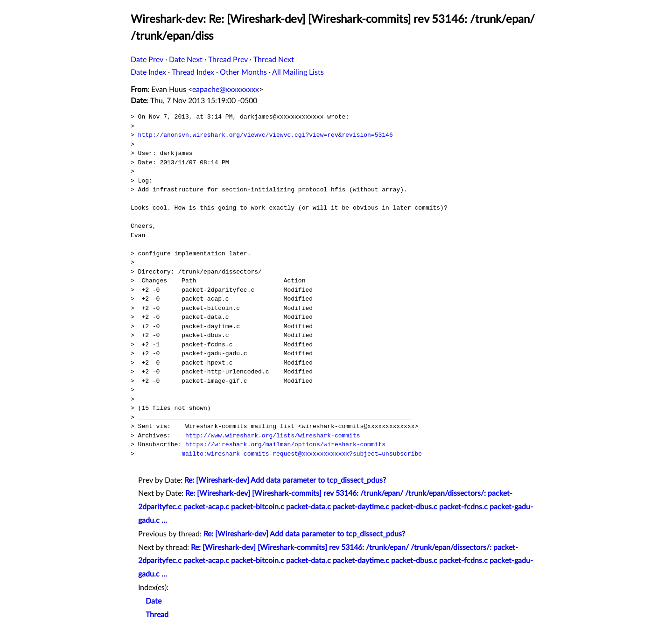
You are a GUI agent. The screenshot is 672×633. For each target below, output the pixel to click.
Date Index (148, 72)
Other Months (243, 72)
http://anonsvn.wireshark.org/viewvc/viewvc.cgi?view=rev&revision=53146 (266, 135)
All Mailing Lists (298, 72)
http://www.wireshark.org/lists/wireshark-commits (273, 436)
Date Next (186, 60)
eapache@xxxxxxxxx (226, 90)
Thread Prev (228, 60)
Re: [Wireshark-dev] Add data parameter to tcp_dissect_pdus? (285, 480)
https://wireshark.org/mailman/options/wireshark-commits (285, 444)
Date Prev (147, 60)
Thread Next (274, 60)
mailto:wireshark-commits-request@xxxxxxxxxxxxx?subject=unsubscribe (302, 454)
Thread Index (193, 72)
